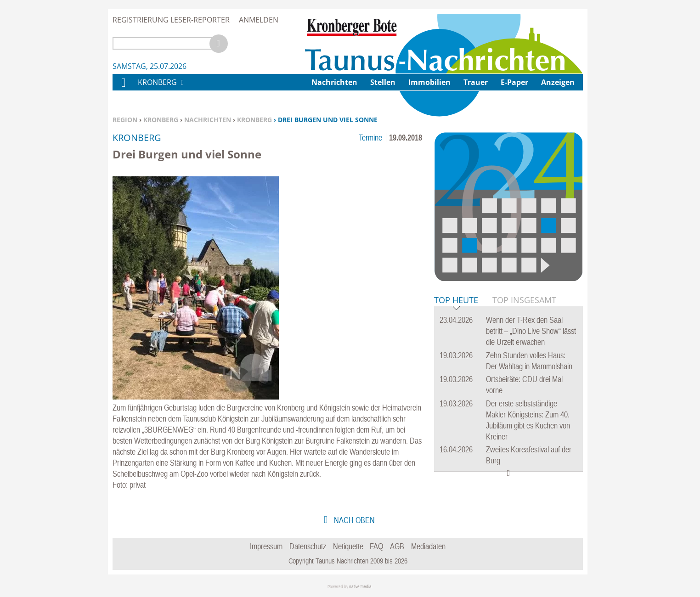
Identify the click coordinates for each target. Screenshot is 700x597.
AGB (397, 546)
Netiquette (348, 546)
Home (123, 88)
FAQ (376, 546)
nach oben (353, 520)
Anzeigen (558, 82)
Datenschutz (308, 546)
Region (125, 120)
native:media (360, 587)
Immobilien (429, 82)
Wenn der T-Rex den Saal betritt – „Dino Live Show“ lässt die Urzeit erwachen (531, 331)
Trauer (476, 82)
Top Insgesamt (524, 300)
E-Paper (514, 82)
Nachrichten (208, 120)
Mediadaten (428, 546)
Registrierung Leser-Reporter (171, 20)
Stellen (383, 82)
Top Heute (456, 301)
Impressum (266, 546)
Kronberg (161, 120)
